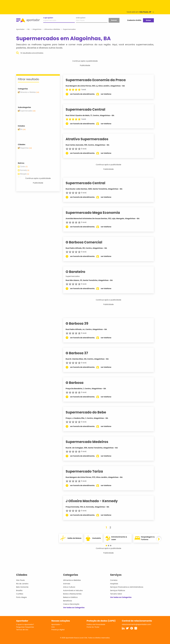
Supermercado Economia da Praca (99, 80)
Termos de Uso (22, 630)
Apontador (21, 29)
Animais (67, 584)
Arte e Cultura (69, 587)
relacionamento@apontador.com (136, 624)
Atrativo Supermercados (90, 139)
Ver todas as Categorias (74, 608)
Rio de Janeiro (22, 584)
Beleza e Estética (70, 597)
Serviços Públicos (118, 590)
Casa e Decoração (71, 604)
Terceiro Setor (116, 594)
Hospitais (114, 584)
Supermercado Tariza (87, 471)
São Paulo (20, 580)
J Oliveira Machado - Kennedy (95, 501)
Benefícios (67, 601)
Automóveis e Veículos (73, 590)
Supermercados (76, 276)
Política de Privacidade (96, 624)
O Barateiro (78, 272)
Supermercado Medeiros (90, 442)
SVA (53, 627)
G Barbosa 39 (80, 323)
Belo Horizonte (22, 587)
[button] (107, 546)
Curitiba (20, 594)
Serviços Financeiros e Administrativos (127, 587)
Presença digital (58, 630)
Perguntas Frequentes (25, 627)
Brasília (19, 590)
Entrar (148, 20)
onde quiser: (81, 18)
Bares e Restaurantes (72, 594)
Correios (114, 580)
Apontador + (57, 624)
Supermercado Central (88, 109)
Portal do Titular (93, 627)
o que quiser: (48, 18)
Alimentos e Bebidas (72, 580)
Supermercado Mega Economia (96, 213)
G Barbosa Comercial (87, 242)
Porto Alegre (21, 597)
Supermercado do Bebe (89, 412)
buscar (114, 20)
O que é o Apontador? (25, 624)
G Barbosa (78, 383)
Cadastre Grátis (134, 20)
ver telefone (109, 94)
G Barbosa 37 (80, 353)
